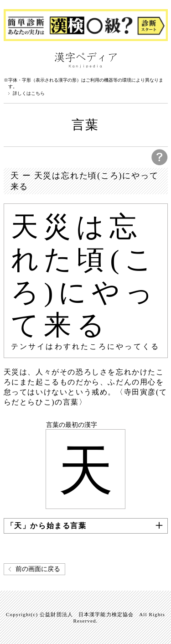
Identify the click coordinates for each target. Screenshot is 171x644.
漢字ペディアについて (13, 59)
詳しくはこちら (29, 93)
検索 (159, 59)
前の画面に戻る (38, 569)
